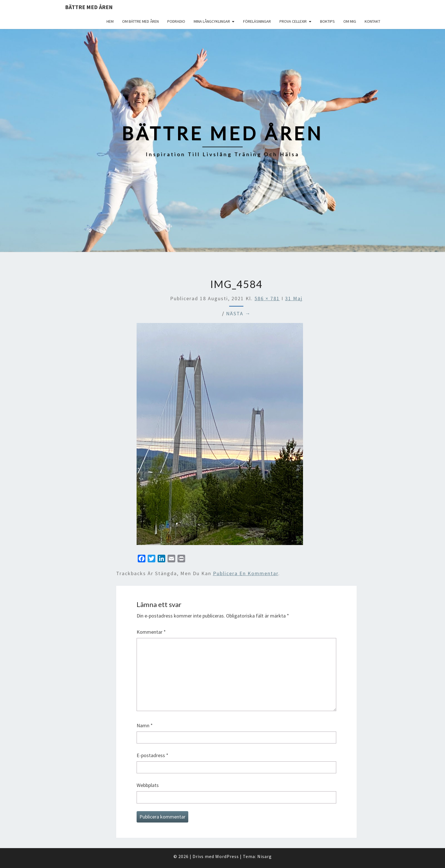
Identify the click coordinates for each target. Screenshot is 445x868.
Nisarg (265, 856)
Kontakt (372, 21)
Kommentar (151, 632)
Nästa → (238, 313)
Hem (110, 21)
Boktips (327, 21)
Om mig (350, 21)
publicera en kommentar (246, 573)
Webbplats (148, 785)
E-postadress (152, 755)
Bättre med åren (89, 7)
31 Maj (294, 298)
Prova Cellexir (293, 21)
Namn (145, 725)
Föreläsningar (257, 21)
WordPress (227, 856)
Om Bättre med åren (140, 21)
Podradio (176, 21)
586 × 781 (267, 298)
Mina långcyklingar (212, 21)
